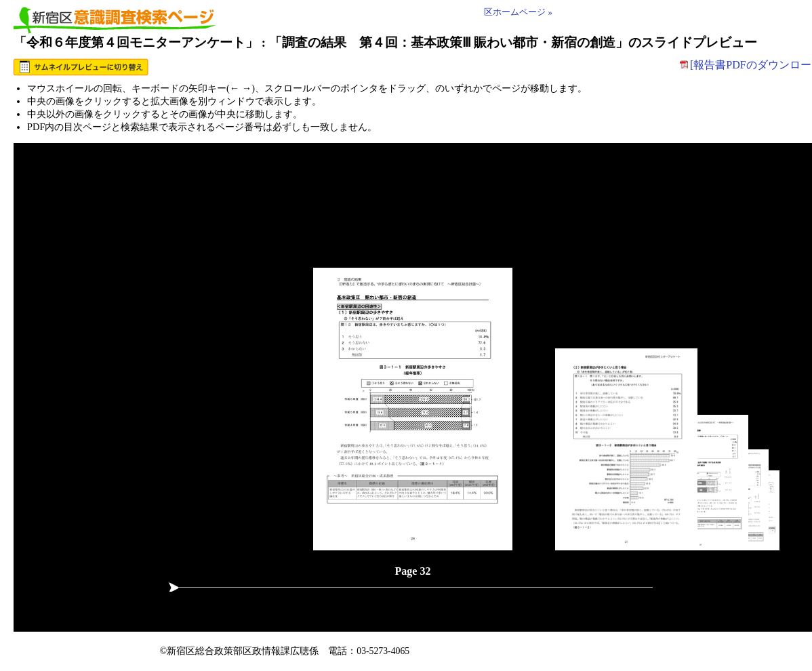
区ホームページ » (518, 12)
